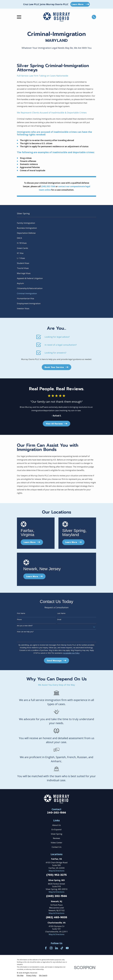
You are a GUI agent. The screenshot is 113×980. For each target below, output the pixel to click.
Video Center (56, 843)
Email (59, 620)
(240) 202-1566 (57, 896)
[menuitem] (56, 223)
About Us (56, 825)
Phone (19, 620)
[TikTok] (62, 948)
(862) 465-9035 (57, 917)
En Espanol (56, 829)
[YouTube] (67, 948)
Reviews (56, 838)
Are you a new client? (25, 626)
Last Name (61, 613)
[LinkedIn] (56, 948)
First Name (21, 613)
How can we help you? (25, 632)
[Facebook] (46, 948)
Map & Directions (57, 871)
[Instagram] (51, 948)
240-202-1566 (57, 813)
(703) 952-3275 (56, 875)
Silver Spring (57, 834)
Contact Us (57, 847)
